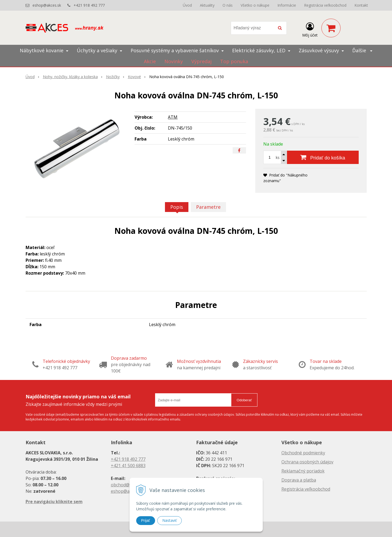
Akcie (150, 61)
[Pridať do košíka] (323, 157)
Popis (177, 207)
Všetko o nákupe (255, 5)
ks (278, 157)
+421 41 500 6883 (128, 466)
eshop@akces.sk (47, 5)
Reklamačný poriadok (303, 471)
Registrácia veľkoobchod (325, 5)
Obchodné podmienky (303, 453)
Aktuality (207, 5)
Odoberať (244, 400)
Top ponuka (234, 61)
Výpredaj (201, 61)
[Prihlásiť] (310, 29)
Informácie (287, 5)
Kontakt (361, 5)
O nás (228, 5)
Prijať (146, 520)
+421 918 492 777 (89, 5)
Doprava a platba (299, 480)
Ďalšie (362, 50)
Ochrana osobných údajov (307, 462)
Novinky (174, 61)
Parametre (208, 207)
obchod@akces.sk (128, 485)
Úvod (187, 5)
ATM (173, 117)
